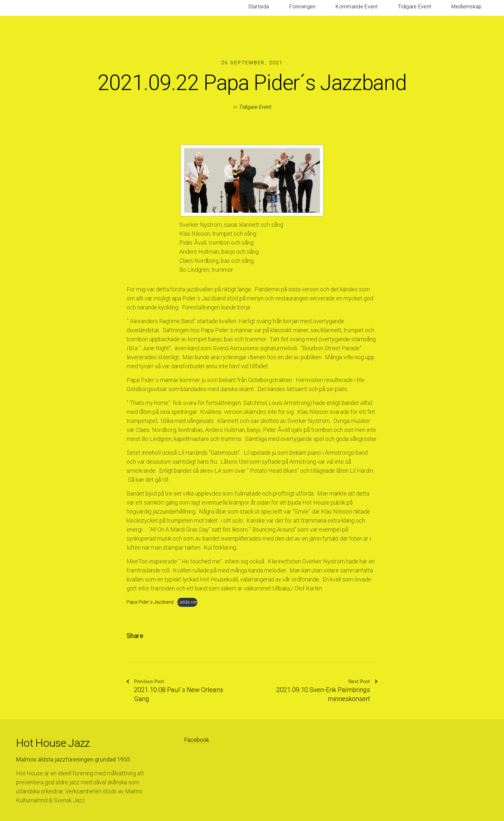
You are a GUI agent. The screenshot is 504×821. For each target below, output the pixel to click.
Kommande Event (388, 13)
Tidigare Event (433, 13)
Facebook (197, 740)
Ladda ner (187, 602)
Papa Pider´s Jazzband (150, 602)
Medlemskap (473, 13)
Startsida (315, 13)
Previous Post (145, 682)
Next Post (363, 682)
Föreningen (346, 13)
